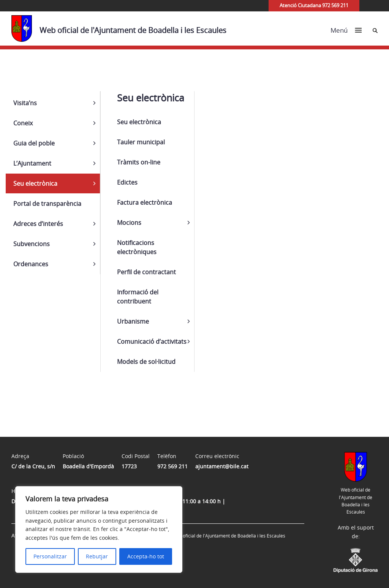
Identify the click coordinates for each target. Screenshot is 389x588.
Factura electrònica (145, 202)
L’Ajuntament (32, 163)
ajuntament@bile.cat (222, 466)
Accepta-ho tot (146, 556)
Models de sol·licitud (146, 362)
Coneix (23, 123)
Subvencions (32, 244)
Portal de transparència (47, 204)
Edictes (127, 182)
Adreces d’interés (38, 224)
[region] (99, 530)
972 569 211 (172, 466)
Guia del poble (34, 143)
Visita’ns (25, 103)
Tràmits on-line (139, 162)
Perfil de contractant (146, 272)
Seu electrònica (35, 183)
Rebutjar (97, 556)
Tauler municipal (141, 142)
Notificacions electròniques (137, 247)
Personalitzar (50, 556)
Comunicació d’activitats (152, 341)
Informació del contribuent (138, 297)
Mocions (129, 223)
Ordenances (31, 264)
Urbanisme (133, 321)
